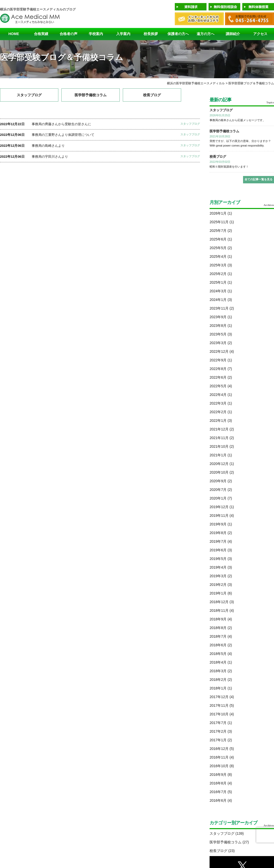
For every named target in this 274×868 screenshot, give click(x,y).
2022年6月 (218, 377)
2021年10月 (219, 446)
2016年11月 (219, 757)
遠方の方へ (205, 34)
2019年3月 (218, 576)
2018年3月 (218, 671)
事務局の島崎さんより (48, 146)
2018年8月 (218, 628)
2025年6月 (218, 239)
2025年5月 (218, 248)
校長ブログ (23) (222, 851)
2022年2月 (218, 412)
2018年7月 (218, 636)
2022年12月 (219, 351)
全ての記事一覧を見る (259, 179)
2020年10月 (219, 472)
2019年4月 (218, 567)
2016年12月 (219, 749)
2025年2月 (218, 274)
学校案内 (96, 34)
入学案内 (123, 34)
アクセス (260, 34)
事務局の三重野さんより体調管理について (63, 135)
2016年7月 (218, 792)
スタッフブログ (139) (227, 833)
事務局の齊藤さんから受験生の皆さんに (61, 124)
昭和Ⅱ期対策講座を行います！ (229, 167)
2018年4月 (218, 662)
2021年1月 (218, 455)
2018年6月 (218, 645)
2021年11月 (219, 438)
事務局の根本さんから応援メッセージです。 (237, 120)
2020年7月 (218, 490)
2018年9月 (218, 619)
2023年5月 (218, 334)
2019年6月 (218, 550)
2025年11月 (219, 222)
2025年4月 (218, 256)
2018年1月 (218, 688)
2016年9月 (218, 775)
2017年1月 (218, 740)
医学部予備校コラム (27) (229, 842)
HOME (14, 34)
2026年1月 (218, 213)
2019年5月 (218, 559)
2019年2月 (218, 585)
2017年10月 (219, 714)
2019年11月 (219, 516)
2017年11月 (219, 705)
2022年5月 (218, 386)
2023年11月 (219, 308)
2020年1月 (218, 498)
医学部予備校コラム (91, 95)
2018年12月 (219, 602)
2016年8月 (218, 783)
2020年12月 (219, 464)
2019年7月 (218, 541)
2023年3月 (218, 343)
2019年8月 (218, 533)
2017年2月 (218, 731)
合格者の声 (68, 34)
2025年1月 (218, 282)
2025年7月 (218, 231)
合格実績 (41, 34)
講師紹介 (233, 34)
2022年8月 (218, 369)
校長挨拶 (151, 34)
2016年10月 (219, 766)
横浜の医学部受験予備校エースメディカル (196, 83)
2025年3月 (218, 265)
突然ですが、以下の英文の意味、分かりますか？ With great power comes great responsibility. (240, 143)
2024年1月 (218, 300)
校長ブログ (152, 95)
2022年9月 (218, 360)
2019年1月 (218, 593)
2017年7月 (218, 723)
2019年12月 (219, 507)
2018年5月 (218, 654)
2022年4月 (218, 395)
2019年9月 (218, 524)
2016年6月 (218, 800)
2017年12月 (219, 697)
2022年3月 (218, 403)
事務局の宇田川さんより (50, 157)
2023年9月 (218, 317)
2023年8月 (218, 326)
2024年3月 (218, 291)
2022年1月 (218, 421)
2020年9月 (218, 481)
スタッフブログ (29, 95)
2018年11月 (219, 610)
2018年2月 (218, 680)
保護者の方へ (178, 34)
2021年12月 (219, 429)
